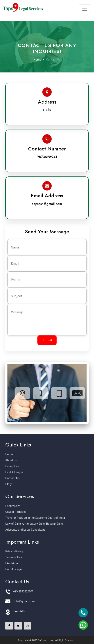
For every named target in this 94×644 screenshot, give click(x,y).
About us (11, 460)
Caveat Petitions (16, 512)
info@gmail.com (24, 601)
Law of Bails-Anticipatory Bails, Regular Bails (34, 523)
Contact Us (53, 59)
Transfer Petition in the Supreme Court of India (35, 518)
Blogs (9, 484)
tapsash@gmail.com (47, 204)
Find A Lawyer (14, 472)
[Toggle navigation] (85, 9)
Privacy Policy (14, 551)
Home (38, 59)
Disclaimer (12, 563)
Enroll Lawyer (14, 569)
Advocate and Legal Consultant (25, 529)
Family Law (12, 466)
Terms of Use (14, 557)
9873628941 (47, 157)
